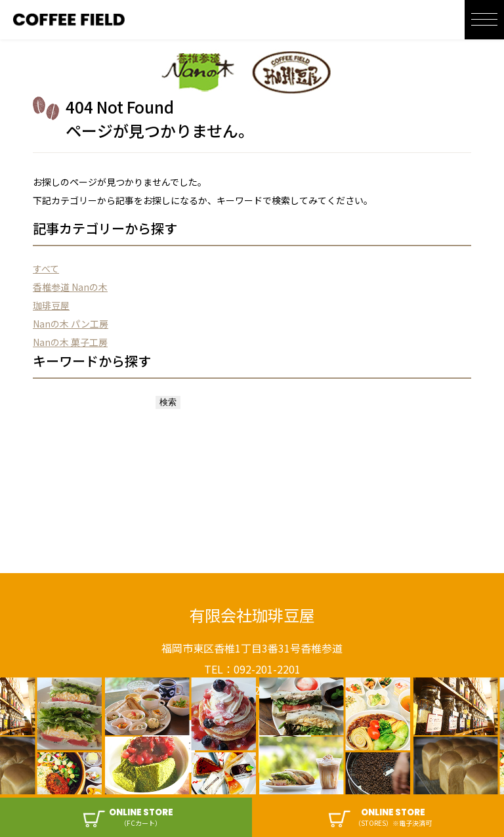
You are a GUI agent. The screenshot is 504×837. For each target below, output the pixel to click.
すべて (46, 268)
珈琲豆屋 (51, 305)
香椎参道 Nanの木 (70, 287)
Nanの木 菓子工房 (70, 342)
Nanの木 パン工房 (71, 324)
